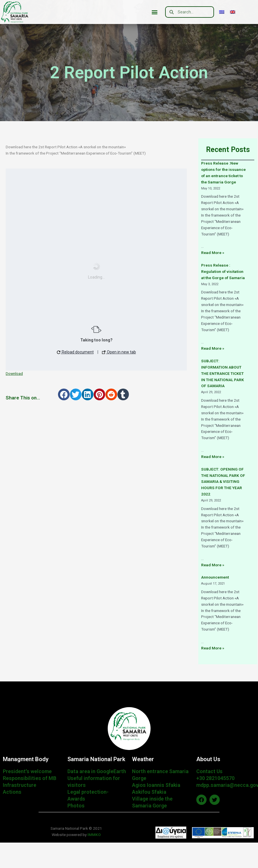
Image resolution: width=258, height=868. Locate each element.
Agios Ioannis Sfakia (156, 785)
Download (14, 373)
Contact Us (209, 771)
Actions (12, 792)
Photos (76, 806)
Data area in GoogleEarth (97, 771)
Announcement (215, 577)
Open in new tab (119, 352)
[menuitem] (222, 12)
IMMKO (94, 835)
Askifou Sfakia (149, 792)
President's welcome (27, 771)
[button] (155, 12)
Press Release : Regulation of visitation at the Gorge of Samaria (223, 271)
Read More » (213, 253)
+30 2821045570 (215, 778)
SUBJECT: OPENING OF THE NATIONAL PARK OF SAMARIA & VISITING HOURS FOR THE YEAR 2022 (223, 482)
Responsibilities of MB (30, 778)
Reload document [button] (75, 352)
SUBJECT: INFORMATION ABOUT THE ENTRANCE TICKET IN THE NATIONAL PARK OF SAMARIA (223, 373)
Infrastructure (20, 785)
